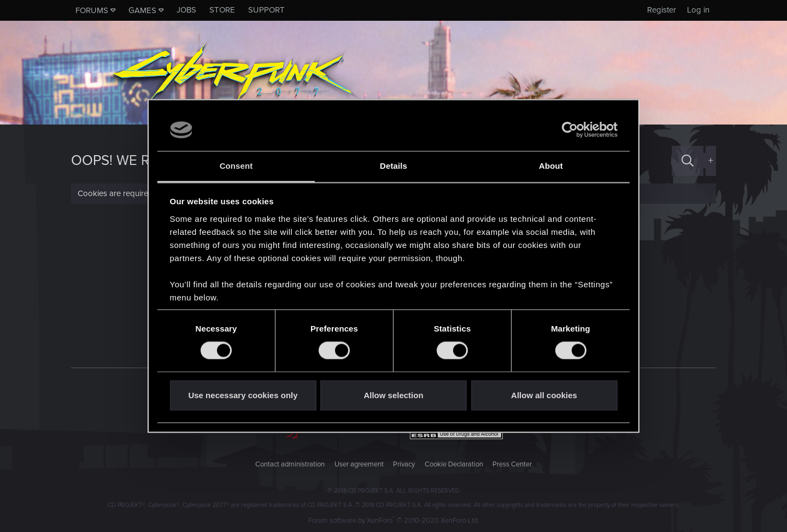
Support (266, 10)
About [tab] (551, 166)
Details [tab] (393, 166)
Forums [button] (92, 10)
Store (222, 10)
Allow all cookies (544, 395)
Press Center (512, 464)
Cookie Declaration (454, 464)
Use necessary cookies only (243, 395)
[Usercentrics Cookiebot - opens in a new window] (570, 130)
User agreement (359, 464)
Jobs (186, 10)
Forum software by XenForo (394, 521)
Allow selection (393, 395)
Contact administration (290, 464)
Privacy (404, 464)
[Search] (688, 161)
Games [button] (142, 10)
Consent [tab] (236, 166)
